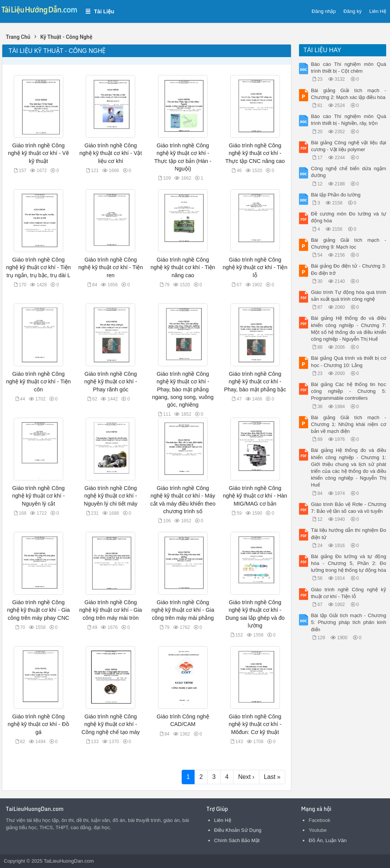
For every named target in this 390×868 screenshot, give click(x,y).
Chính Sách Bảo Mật (237, 840)
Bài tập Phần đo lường (336, 195)
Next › (246, 777)
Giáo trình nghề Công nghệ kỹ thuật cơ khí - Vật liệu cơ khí (111, 153)
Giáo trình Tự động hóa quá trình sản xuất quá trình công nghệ (348, 296)
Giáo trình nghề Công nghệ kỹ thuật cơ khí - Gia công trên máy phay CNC (39, 610)
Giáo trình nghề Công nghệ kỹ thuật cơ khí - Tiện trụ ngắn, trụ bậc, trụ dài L (38, 267)
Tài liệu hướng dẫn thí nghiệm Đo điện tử (348, 534)
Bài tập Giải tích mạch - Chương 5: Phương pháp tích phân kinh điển (348, 622)
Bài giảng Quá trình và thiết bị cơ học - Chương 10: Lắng (348, 361)
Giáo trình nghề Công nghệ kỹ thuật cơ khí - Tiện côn (38, 381)
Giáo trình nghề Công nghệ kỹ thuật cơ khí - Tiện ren (111, 267)
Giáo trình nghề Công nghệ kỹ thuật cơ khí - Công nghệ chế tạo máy (111, 724)
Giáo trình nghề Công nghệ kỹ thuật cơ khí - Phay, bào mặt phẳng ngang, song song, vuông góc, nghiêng (183, 389)
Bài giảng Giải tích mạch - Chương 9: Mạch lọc (348, 243)
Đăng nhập (324, 11)
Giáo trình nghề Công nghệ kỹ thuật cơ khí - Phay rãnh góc (110, 381)
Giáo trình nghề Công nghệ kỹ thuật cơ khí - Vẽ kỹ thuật (38, 153)
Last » (272, 777)
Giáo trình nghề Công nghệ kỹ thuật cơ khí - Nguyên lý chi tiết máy (111, 496)
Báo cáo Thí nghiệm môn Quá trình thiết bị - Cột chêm (348, 68)
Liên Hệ (378, 11)
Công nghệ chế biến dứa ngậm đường (348, 172)
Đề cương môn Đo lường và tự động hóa (348, 217)
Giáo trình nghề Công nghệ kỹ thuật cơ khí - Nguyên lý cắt (38, 496)
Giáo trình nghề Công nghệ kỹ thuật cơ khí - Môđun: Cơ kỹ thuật (255, 724)
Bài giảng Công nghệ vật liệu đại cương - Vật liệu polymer (348, 146)
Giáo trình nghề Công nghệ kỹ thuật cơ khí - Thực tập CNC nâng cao (255, 153)
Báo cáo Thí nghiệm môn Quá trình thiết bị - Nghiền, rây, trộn (348, 120)
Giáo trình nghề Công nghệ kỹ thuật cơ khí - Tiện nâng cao (183, 267)
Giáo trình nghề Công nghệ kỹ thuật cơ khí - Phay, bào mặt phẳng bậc (255, 381)
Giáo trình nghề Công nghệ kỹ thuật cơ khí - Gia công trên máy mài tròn (111, 610)
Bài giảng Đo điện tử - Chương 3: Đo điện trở (348, 269)
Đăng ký (353, 11)
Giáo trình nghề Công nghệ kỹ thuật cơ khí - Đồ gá (38, 724)
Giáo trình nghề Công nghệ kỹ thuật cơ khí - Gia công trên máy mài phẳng (183, 610)
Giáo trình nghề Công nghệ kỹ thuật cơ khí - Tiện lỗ (255, 267)
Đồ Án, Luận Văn (328, 840)
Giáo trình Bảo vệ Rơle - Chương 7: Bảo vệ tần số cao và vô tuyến (348, 508)
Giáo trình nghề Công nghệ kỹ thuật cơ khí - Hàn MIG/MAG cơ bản (255, 496)
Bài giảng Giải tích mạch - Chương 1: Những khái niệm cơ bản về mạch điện (348, 424)
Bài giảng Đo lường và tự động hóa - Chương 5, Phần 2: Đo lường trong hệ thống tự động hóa (348, 563)
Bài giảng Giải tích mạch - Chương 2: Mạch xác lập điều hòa (348, 94)
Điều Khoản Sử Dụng (238, 830)
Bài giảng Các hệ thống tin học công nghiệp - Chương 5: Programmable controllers (348, 391)
